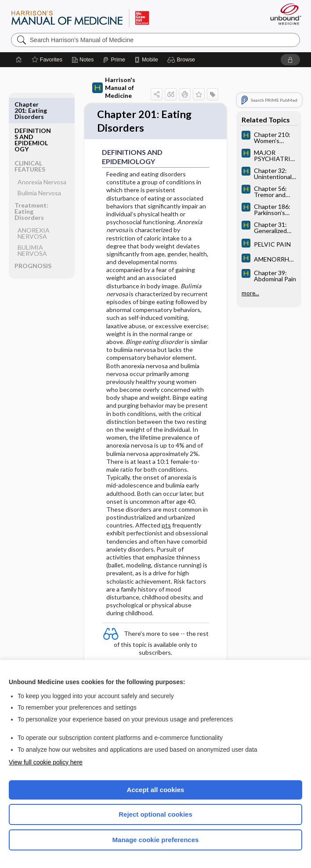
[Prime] (114, 60)
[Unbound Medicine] (283, 14)
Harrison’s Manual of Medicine (80, 18)
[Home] (19, 60)
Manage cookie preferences (156, 840)
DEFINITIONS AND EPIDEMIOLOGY (33, 113)
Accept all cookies (156, 790)
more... (250, 293)
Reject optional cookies (155, 814)
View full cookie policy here (46, 762)
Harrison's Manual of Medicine (114, 88)
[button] (183, 60)
